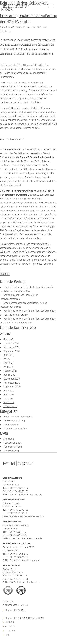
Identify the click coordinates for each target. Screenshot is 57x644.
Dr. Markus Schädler (10, 149)
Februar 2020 (10, 406)
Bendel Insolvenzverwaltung (18, 416)
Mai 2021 (8, 359)
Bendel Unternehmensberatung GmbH (25, 618)
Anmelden (9, 439)
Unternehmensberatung (16, 428)
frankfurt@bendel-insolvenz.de (25, 560)
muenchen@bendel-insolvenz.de (26, 538)
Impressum (8, 602)
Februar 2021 (10, 371)
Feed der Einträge (12, 443)
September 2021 (12, 351)
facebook (10, 626)
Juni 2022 (9, 339)
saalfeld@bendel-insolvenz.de (25, 582)
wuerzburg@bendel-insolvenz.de (26, 494)
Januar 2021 (10, 375)
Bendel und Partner (16, 610)
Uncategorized (11, 424)
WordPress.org (11, 450)
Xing (7, 635)
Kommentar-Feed (13, 447)
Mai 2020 (8, 398)
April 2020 (9, 402)
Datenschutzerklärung (15, 605)
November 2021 (11, 347)
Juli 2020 (8, 390)
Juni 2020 (9, 394)
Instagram (10, 631)
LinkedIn (9, 622)
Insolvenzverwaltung (14, 420)
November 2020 (12, 383)
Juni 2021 (8, 355)
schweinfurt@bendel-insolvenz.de (27, 516)
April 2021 (8, 363)
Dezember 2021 (11, 343)
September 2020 (12, 386)
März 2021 (9, 367)
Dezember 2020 (12, 379)
